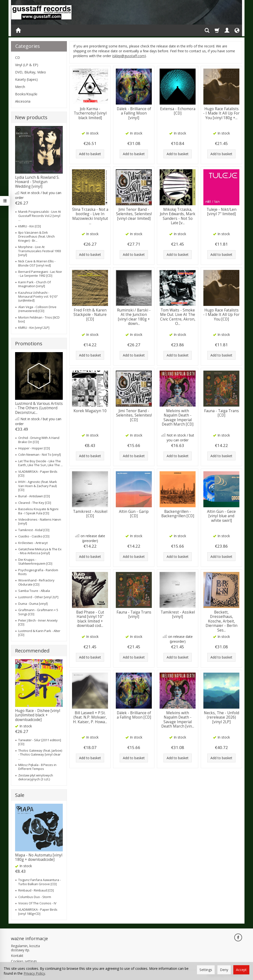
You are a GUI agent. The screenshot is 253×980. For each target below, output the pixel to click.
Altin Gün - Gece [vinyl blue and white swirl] (221, 516)
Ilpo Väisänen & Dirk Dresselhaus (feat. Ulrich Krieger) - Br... (36, 236)
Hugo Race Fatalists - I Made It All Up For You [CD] (221, 315)
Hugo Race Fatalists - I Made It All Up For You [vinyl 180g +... (221, 113)
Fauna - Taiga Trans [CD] (221, 413)
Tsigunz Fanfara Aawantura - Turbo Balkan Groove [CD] (40, 882)
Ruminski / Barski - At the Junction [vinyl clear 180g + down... (134, 317)
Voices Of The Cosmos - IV (37, 903)
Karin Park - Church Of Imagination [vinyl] (35, 284)
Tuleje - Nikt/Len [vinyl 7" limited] (221, 212)
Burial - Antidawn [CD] (34, 496)
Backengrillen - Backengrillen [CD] (178, 514)
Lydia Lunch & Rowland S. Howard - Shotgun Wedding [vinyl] (37, 182)
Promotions (29, 343)
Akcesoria (23, 101)
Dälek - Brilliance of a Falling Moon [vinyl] (134, 113)
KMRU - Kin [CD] (30, 226)
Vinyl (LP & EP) (27, 65)
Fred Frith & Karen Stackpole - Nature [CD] (90, 315)
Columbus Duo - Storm (35, 897)
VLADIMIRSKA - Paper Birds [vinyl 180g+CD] (38, 911)
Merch (20, 87)
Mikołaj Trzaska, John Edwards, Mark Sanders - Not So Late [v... (178, 216)
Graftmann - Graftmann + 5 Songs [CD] (38, 612)
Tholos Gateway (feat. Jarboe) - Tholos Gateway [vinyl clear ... (40, 754)
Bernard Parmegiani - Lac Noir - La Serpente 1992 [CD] (40, 274)
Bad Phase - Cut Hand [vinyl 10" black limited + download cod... (90, 619)
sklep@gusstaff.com (129, 56)
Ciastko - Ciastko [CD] (34, 536)
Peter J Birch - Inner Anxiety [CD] (38, 622)
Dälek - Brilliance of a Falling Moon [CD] (134, 715)
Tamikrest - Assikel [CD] (90, 514)
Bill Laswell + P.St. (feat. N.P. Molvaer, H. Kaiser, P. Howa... (90, 717)
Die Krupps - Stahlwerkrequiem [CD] (35, 561)
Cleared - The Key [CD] (35, 503)
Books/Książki (26, 94)
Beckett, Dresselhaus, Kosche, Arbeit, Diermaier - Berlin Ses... (221, 621)
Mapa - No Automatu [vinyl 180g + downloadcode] (39, 857)
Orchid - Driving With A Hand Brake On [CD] (39, 440)
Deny (224, 970)
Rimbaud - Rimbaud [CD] (36, 890)
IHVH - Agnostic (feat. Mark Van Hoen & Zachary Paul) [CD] (38, 486)
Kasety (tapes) (26, 79)
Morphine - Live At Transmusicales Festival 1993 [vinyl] (40, 251)
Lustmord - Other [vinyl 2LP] (38, 597)
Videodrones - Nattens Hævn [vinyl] (40, 521)
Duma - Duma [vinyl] (33, 604)
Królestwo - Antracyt (33, 543)
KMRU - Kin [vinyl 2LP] (34, 328)
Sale (20, 795)
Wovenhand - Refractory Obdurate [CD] (36, 582)
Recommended (32, 651)
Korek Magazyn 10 (90, 411)
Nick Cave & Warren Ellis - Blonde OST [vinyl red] (37, 263)
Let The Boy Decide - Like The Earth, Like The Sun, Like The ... (41, 463)
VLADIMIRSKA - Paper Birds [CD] (38, 473)
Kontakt (17, 956)
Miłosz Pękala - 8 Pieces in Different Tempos (37, 767)
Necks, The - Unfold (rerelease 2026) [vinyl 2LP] (221, 717)
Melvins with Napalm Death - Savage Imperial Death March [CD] (178, 418)
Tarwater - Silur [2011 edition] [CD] (40, 742)
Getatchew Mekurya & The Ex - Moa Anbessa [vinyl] (40, 551)
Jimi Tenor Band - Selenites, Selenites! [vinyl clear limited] (134, 214)
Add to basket (90, 154)
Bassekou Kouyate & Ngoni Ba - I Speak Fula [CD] (38, 511)
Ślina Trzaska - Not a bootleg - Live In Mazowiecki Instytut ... (90, 216)
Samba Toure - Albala (34, 591)
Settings (206, 970)
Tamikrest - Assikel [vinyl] (178, 614)
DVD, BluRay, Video (31, 72)
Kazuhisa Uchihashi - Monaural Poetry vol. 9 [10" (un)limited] (38, 297)
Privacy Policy (34, 973)
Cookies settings (24, 961)
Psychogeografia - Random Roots (38, 572)
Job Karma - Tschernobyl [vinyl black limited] (90, 113)
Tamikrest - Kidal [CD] (34, 530)
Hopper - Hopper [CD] (34, 448)
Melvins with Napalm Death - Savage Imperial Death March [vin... (178, 720)
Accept (241, 970)
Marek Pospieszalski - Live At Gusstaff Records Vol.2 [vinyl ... (40, 216)
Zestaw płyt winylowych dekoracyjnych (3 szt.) (36, 777)
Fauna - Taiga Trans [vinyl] (134, 614)
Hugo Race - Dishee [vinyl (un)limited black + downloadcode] (38, 715)
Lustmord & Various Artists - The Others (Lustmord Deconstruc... (39, 408)
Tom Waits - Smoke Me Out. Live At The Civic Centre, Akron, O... (178, 317)
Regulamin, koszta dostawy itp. (25, 948)
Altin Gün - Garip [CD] (134, 514)
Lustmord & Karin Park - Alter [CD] (39, 633)
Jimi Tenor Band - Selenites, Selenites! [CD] (134, 415)
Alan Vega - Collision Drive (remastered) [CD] (37, 309)
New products (31, 117)
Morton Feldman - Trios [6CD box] (39, 319)
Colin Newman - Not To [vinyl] (40, 454)
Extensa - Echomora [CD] (178, 111)
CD (18, 58)
